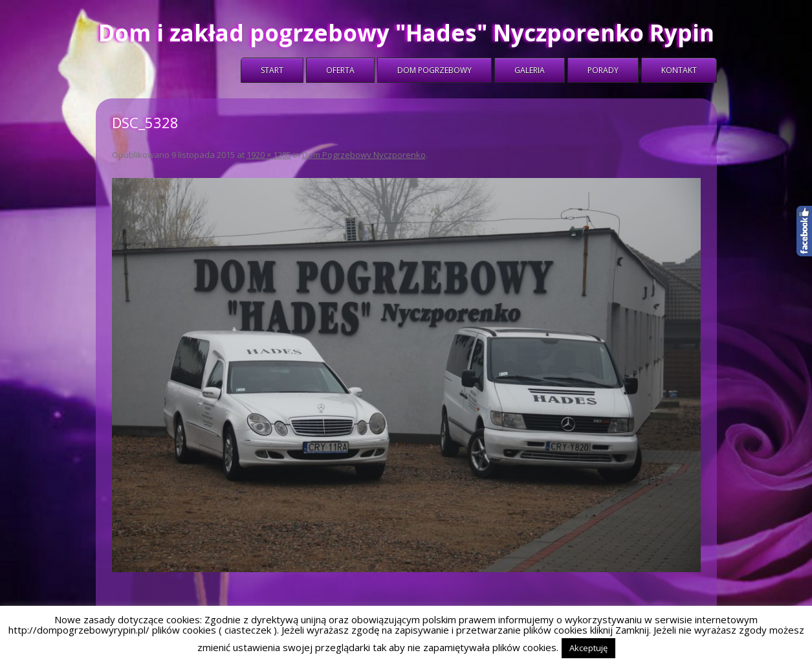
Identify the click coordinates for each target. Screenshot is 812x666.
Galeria (530, 70)
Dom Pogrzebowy (434, 70)
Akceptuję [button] (588, 648)
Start (272, 70)
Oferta (340, 70)
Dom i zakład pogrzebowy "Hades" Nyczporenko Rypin (406, 33)
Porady (603, 70)
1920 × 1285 (269, 155)
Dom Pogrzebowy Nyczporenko (364, 155)
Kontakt (679, 70)
